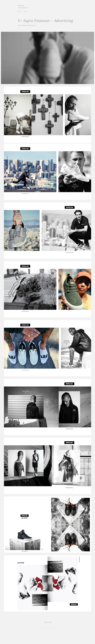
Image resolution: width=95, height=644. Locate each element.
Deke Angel (21, 6)
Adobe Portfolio (50, 628)
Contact (25, 12)
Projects (19, 12)
